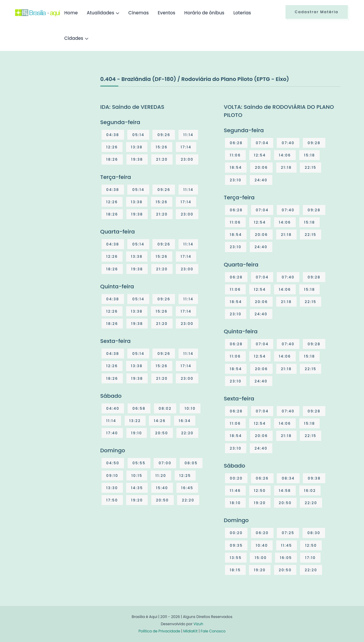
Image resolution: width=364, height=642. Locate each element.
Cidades (74, 38)
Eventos (166, 13)
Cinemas (138, 13)
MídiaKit (191, 631)
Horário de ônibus (204, 13)
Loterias (242, 13)
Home (71, 13)
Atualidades (101, 13)
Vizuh (198, 624)
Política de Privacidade (159, 631)
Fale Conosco (213, 631)
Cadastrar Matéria (317, 12)
